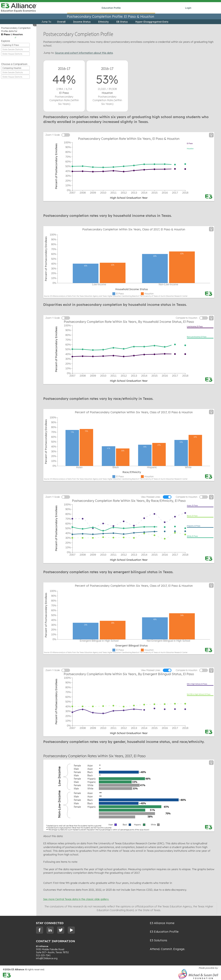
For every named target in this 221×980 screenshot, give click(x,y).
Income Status (82, 22)
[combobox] (15, 45)
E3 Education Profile (164, 931)
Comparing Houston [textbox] (12, 68)
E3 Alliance (42, 946)
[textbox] (15, 49)
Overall (61, 22)
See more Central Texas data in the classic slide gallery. (76, 899)
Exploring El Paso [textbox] (11, 45)
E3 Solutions (158, 940)
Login (188, 8)
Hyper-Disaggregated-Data (152, 22)
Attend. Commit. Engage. (167, 949)
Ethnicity (103, 22)
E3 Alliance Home (162, 923)
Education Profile (111, 8)
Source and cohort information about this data (84, 53)
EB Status (122, 22)
